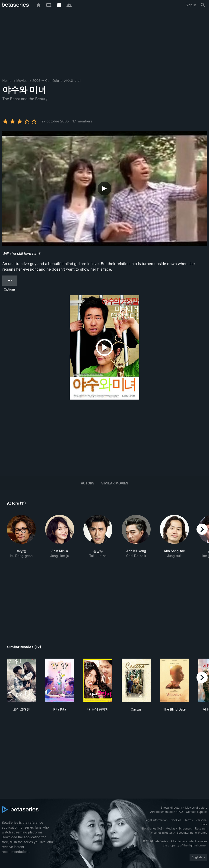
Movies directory (196, 808)
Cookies (176, 820)
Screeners (185, 828)
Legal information (156, 820)
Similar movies (115, 483)
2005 (36, 81)
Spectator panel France (192, 833)
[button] (21, 536)
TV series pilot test (161, 833)
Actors (88, 483)
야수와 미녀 (72, 81)
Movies (22, 81)
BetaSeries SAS (152, 828)
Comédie (52, 81)
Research (201, 828)
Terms (188, 820)
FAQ (180, 812)
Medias (170, 828)
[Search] (203, 5)
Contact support (197, 812)
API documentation (163, 812)
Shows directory (171, 808)
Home (7, 81)
